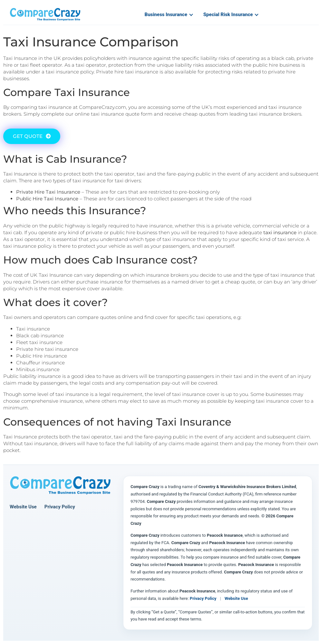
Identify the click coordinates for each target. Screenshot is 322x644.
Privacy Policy (60, 507)
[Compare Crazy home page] (60, 485)
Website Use (23, 507)
